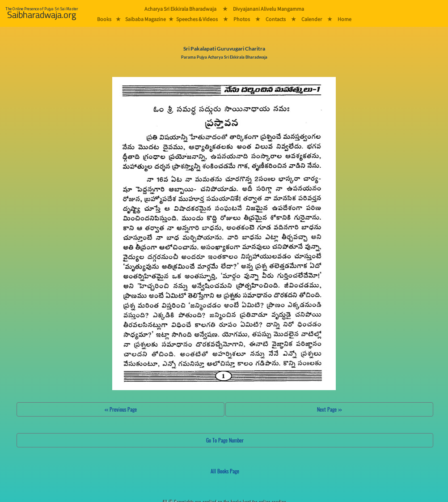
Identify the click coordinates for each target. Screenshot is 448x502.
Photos (242, 19)
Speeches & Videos (197, 19)
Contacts (276, 19)
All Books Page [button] (225, 471)
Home (344, 19)
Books (104, 19)
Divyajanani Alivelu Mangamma (268, 9)
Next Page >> (329, 409)
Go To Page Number (225, 440)
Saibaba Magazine (146, 19)
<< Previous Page (121, 409)
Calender (312, 19)
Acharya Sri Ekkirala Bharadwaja (180, 9)
